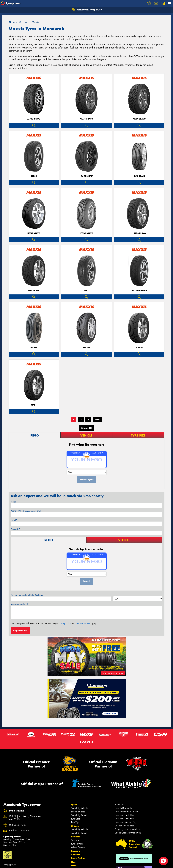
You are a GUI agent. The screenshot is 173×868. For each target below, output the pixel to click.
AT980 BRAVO (139, 119)
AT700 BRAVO (34, 119)
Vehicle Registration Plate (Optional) (27, 595)
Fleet (74, 862)
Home (13, 22)
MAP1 (34, 405)
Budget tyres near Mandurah (128, 829)
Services (76, 837)
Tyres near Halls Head (125, 815)
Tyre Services (77, 844)
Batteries (75, 840)
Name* (14, 502)
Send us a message (19, 831)
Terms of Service (83, 623)
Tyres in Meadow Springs (126, 812)
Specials (76, 851)
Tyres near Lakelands (124, 819)
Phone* (26, 511)
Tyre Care (76, 819)
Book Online (78, 858)
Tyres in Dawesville (124, 808)
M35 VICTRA (34, 291)
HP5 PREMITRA (86, 176)
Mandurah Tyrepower (87, 10)
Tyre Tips (75, 822)
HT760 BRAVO (87, 233)
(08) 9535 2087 (18, 825)
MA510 (139, 348)
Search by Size (78, 812)
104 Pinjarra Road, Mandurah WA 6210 (25, 818)
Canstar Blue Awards (124, 826)
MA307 (86, 348)
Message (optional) (19, 604)
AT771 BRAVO (86, 119)
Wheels (75, 826)
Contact (75, 855)
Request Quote (20, 630)
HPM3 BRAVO (139, 176)
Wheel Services (78, 847)
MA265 (34, 348)
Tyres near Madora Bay (126, 822)
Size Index (120, 805)
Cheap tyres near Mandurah (128, 833)
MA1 (86, 291)
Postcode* (15, 529)
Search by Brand (79, 815)
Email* (14, 520)
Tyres (74, 805)
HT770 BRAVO (139, 233)
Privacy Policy (65, 623)
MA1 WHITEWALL (139, 291)
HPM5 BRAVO (34, 233)
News (74, 866)
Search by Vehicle (79, 808)
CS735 (34, 176)
